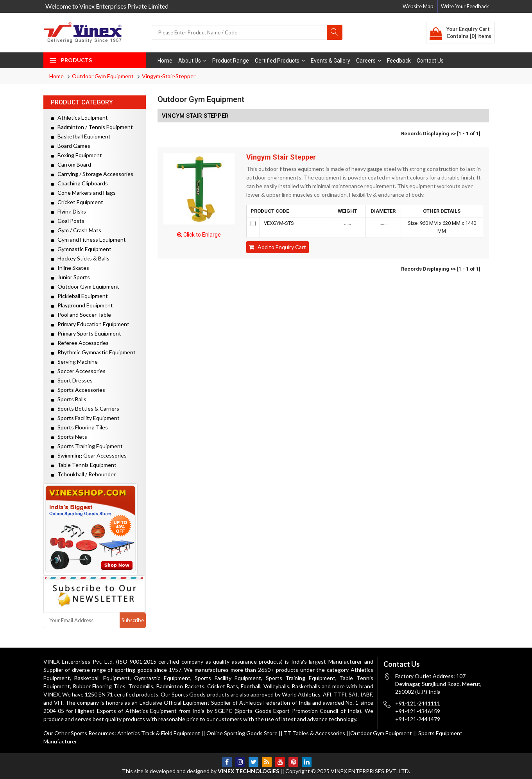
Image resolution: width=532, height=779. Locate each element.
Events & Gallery (330, 61)
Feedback (399, 61)
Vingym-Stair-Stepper (169, 76)
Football (251, 686)
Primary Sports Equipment (86, 333)
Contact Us (430, 61)
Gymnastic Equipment (81, 249)
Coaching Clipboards (80, 183)
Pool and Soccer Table (81, 315)
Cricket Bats (223, 686)
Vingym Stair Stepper (281, 157)
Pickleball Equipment (80, 296)
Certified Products (280, 61)
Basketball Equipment (81, 136)
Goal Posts (68, 221)
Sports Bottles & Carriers (85, 408)
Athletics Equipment (80, 118)
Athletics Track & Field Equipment (159, 733)
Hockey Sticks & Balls (80, 258)
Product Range (231, 61)
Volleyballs (276, 686)
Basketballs (306, 686)
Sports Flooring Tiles (80, 427)
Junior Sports (71, 277)
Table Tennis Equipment (84, 465)
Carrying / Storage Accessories (92, 174)
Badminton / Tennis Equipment (92, 127)
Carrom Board (71, 164)
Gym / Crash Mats (76, 230)
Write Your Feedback (465, 6)
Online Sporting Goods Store (242, 733)
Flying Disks (69, 211)
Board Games (71, 146)
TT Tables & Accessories (314, 733)
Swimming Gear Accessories (89, 455)
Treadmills (141, 686)
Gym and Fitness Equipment (89, 240)
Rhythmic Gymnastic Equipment (93, 352)
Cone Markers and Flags (83, 193)
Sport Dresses (72, 380)
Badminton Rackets (180, 686)
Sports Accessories (78, 390)
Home (165, 61)
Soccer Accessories (78, 371)
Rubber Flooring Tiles (99, 686)
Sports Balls (69, 399)
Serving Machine (74, 362)
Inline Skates (70, 268)
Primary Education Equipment (90, 324)
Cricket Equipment (77, 202)
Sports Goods (189, 694)
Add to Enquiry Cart (278, 247)
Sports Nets (69, 437)
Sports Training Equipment (87, 446)
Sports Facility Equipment (85, 418)
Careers (369, 61)
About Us (192, 61)
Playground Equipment (82, 305)
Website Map (418, 6)
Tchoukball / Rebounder (83, 474)
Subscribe (133, 620)
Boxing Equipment (77, 155)
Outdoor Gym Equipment (103, 76)
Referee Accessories (80, 343)
